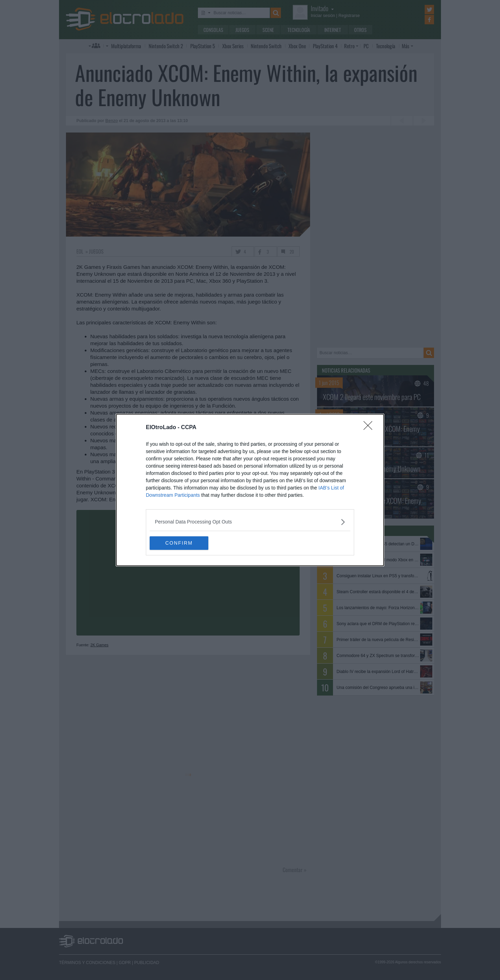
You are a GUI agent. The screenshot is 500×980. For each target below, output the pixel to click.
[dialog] (250, 490)
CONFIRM (182, 543)
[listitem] (250, 522)
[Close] (370, 428)
